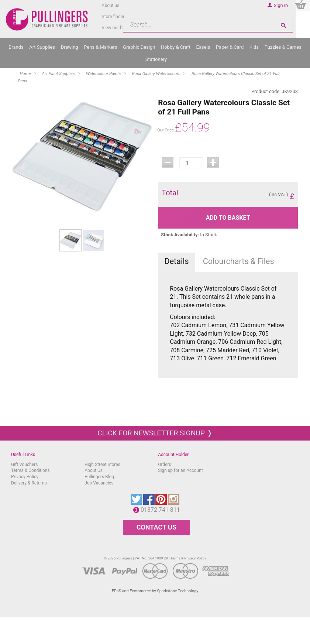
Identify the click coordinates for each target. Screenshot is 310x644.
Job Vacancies (99, 483)
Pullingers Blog (99, 477)
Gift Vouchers (25, 465)
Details (176, 261)
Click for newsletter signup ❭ (155, 433)
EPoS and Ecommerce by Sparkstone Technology (155, 591)
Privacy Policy (25, 477)
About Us (94, 470)
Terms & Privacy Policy (188, 558)
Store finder (113, 17)
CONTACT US (156, 527)
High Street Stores (102, 465)
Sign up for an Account (180, 470)
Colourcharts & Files (239, 261)
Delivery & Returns (29, 483)
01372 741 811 (162, 510)
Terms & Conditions (30, 470)
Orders (165, 465)
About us (111, 6)
